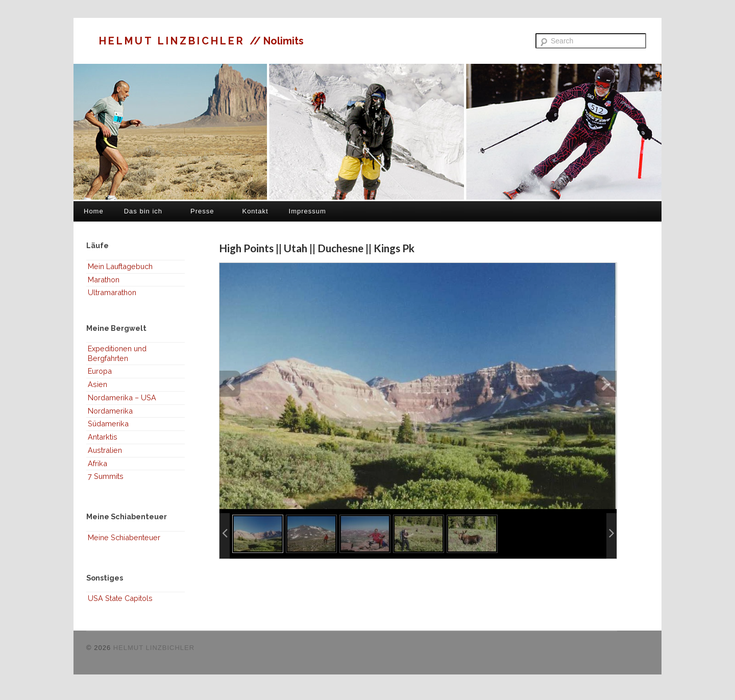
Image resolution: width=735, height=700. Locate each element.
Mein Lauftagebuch (120, 266)
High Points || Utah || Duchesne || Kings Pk (317, 248)
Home (94, 211)
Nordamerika (110, 411)
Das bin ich (143, 211)
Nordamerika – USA (122, 397)
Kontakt (255, 211)
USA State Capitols (120, 598)
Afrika (97, 463)
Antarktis (103, 437)
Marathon (104, 280)
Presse (202, 211)
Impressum (308, 211)
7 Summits (106, 476)
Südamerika (108, 424)
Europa (100, 371)
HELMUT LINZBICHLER (174, 41)
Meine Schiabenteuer (124, 537)
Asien (97, 384)
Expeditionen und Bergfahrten (117, 353)
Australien (105, 450)
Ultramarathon (112, 292)
